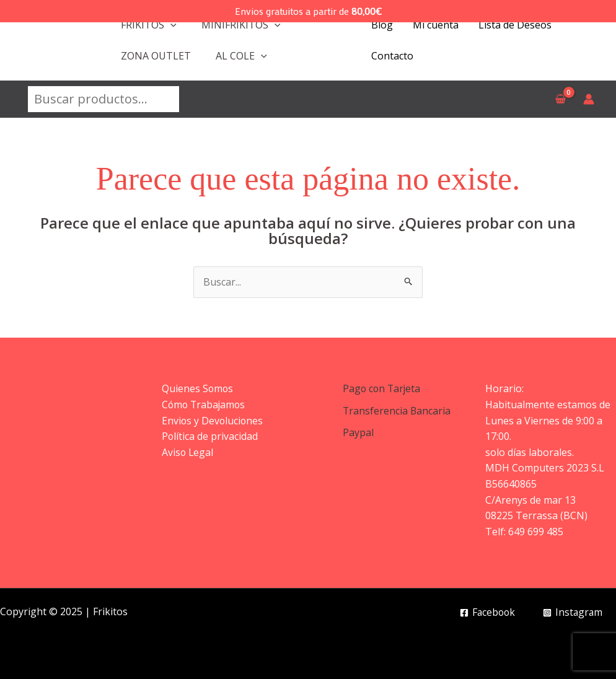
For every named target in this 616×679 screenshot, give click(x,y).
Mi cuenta (436, 25)
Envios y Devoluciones (213, 421)
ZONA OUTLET (156, 56)
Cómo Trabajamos (205, 405)
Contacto (392, 56)
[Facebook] (485, 613)
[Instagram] (572, 613)
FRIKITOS (149, 25)
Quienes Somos (198, 388)
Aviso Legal (188, 452)
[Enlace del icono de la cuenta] (589, 99)
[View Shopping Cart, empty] (560, 99)
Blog (382, 25)
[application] (170, 25)
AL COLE (241, 56)
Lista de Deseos (515, 25)
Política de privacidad (210, 436)
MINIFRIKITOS (241, 25)
